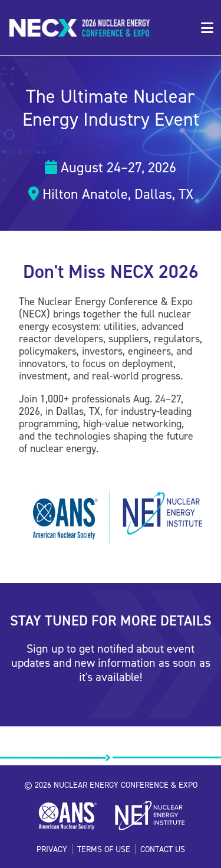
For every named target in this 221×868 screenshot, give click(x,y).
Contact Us (163, 849)
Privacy (52, 849)
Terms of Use (104, 849)
